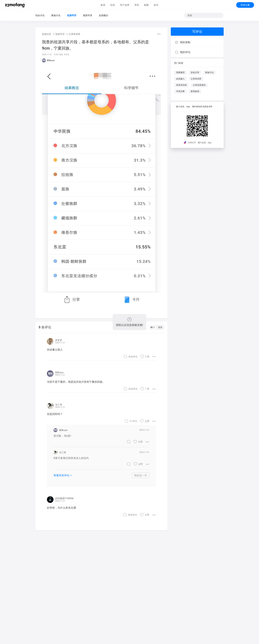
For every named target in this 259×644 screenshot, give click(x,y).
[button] (159, 34)
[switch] (156, 327)
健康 (103, 5)
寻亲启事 (180, 91)
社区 (146, 5)
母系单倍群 (181, 85)
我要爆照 (180, 72)
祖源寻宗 (72, 15)
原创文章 (195, 72)
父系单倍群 (74, 34)
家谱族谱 (195, 91)
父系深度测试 (199, 85)
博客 (137, 5)
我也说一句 (141, 475)
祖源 (113, 5)
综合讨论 (40, 15)
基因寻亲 (88, 15)
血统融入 (180, 79)
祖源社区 (47, 34)
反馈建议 (103, 15)
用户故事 (125, 5)
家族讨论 (56, 15)
